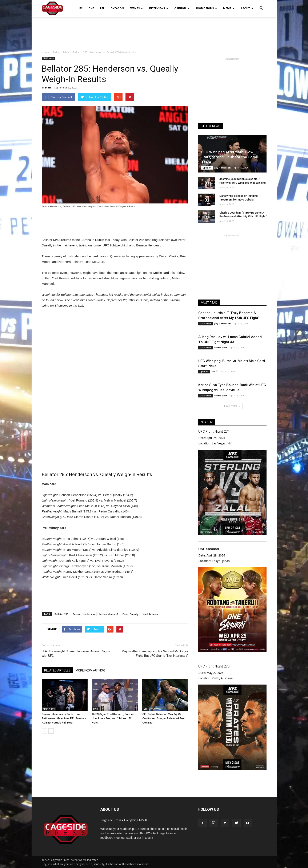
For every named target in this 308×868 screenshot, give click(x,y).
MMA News (48, 58)
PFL (102, 8)
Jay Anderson (223, 168)
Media (229, 8)
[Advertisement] (154, 31)
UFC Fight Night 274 (214, 431)
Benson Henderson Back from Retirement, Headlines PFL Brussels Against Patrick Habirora (64, 718)
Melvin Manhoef (109, 614)
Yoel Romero (150, 614)
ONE (91, 8)
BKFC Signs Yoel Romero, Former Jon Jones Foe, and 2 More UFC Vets (113, 718)
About (247, 8)
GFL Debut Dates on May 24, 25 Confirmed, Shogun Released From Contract (164, 718)
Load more (232, 406)
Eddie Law (221, 347)
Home (45, 52)
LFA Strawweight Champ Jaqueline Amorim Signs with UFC (76, 653)
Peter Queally (130, 614)
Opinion (182, 8)
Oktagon (117, 8)
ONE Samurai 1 (210, 549)
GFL (145, 709)
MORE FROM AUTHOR (90, 670)
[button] (261, 5)
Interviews (159, 8)
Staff (48, 88)
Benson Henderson (84, 614)
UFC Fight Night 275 (214, 666)
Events (136, 8)
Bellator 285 (61, 614)
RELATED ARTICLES (57, 670)
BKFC (96, 709)
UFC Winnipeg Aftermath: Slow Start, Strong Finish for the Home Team (230, 157)
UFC (80, 8)
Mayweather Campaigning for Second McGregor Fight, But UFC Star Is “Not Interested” (155, 653)
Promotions (206, 8)
